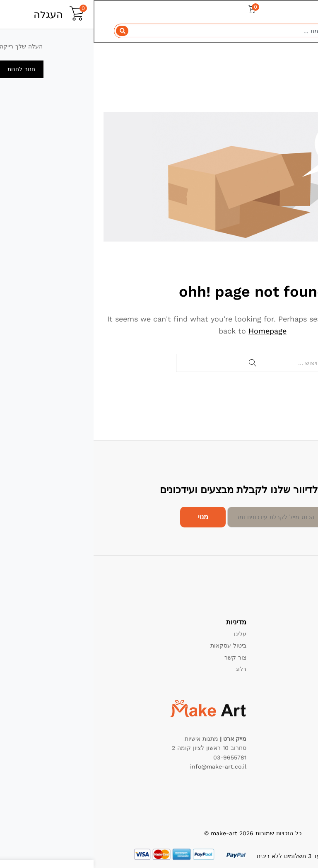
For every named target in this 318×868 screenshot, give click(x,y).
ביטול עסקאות (135, 646)
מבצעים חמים (288, 715)
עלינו (147, 634)
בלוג (147, 669)
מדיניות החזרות (287, 646)
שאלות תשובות (287, 681)
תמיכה (298, 634)
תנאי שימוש (291, 658)
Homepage (174, 331)
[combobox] (159, 31)
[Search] (29, 31)
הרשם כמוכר (290, 669)
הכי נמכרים (292, 727)
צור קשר (142, 658)
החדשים (296, 739)
